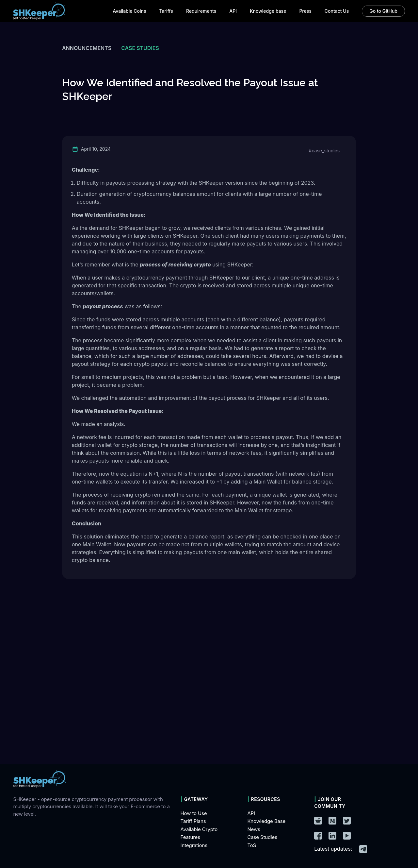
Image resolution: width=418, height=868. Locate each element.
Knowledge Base (266, 821)
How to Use (194, 813)
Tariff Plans (193, 821)
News (254, 829)
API (251, 813)
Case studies (140, 48)
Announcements (87, 48)
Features (190, 837)
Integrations (194, 845)
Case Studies (262, 837)
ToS (252, 845)
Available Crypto (199, 829)
